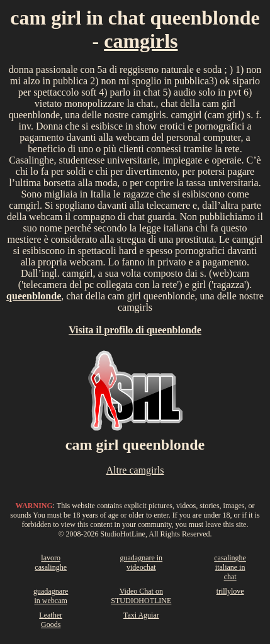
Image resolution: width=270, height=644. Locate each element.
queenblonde (34, 296)
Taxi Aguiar (141, 615)
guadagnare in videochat (141, 563)
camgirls (141, 41)
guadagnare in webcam (51, 596)
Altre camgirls (135, 470)
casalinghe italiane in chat (230, 567)
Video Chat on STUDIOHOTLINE (141, 596)
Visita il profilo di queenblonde (135, 330)
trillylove (230, 591)
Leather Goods (51, 620)
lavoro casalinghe (51, 563)
